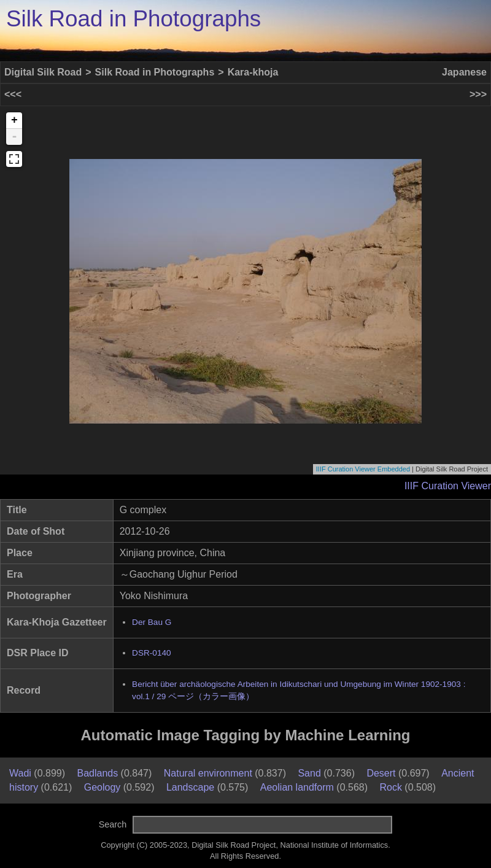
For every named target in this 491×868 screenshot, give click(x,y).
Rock (390, 787)
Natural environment (208, 773)
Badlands (97, 773)
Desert (381, 773)
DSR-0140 (151, 653)
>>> (478, 94)
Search (113, 824)
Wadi (20, 773)
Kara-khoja (253, 72)
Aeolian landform (297, 787)
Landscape (190, 787)
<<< (13, 94)
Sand (309, 773)
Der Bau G (152, 622)
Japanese (464, 72)
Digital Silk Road (43, 72)
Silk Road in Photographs (133, 19)
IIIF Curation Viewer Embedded (363, 469)
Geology (102, 787)
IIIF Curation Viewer (448, 486)
